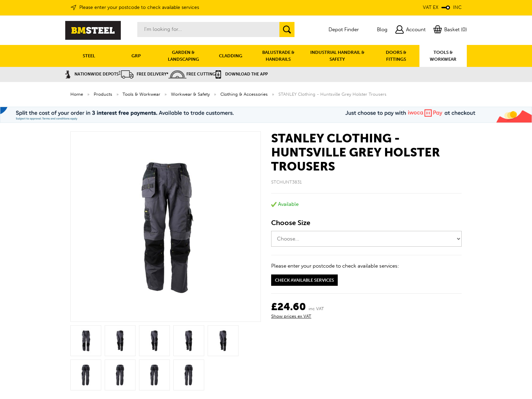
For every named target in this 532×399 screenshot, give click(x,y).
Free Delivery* (144, 74)
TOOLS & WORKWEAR (443, 56)
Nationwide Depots (92, 74)
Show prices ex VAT (291, 316)
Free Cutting (192, 74)
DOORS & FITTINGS (396, 56)
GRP (136, 56)
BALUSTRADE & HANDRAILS (278, 56)
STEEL (89, 56)
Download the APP (242, 74)
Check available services (304, 280)
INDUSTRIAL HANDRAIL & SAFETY (337, 56)
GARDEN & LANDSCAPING (183, 56)
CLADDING (231, 56)
